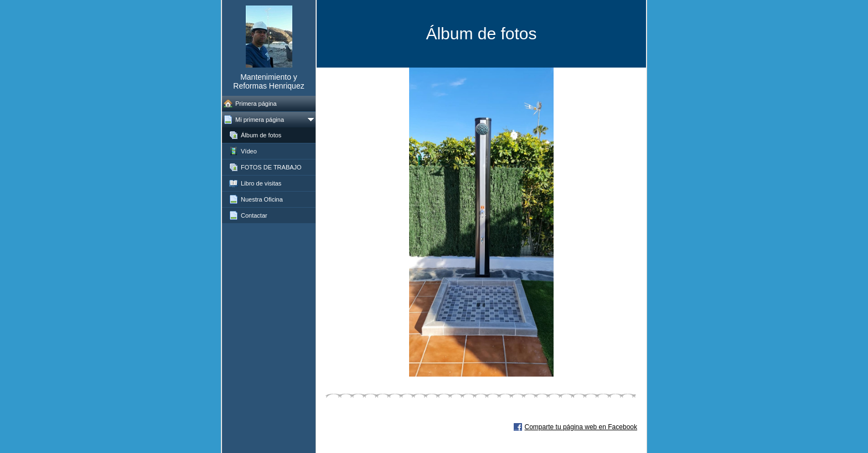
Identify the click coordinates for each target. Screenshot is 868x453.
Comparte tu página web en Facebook (581, 427)
